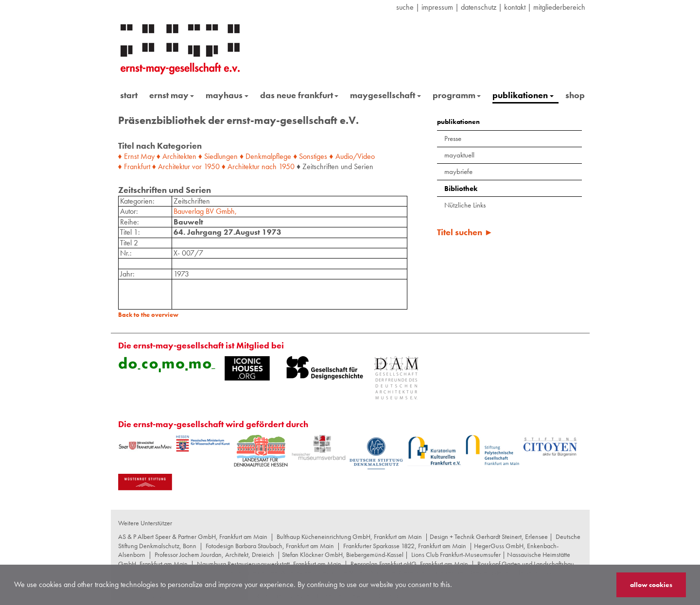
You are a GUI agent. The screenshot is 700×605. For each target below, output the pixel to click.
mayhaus (227, 95)
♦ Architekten (176, 156)
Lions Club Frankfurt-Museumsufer (456, 554)
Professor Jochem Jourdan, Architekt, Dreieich (214, 554)
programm (457, 95)
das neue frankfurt (299, 95)
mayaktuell (459, 155)
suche (405, 7)
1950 (212, 166)
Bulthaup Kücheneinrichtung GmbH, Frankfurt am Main (349, 536)
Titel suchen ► (465, 232)
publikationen (523, 95)
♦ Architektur (171, 166)
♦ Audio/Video (352, 156)
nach (269, 166)
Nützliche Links (465, 205)
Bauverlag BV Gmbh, (205, 211)
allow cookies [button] (651, 585)
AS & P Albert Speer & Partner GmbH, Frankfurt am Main (193, 536)
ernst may (172, 95)
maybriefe (458, 172)
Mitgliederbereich (559, 7)
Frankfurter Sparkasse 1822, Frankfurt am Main (405, 546)
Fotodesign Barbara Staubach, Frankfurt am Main (270, 546)
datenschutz (479, 7)
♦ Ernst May (136, 156)
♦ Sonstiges (310, 156)
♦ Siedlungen (218, 156)
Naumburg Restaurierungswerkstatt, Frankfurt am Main (269, 564)
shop (575, 95)
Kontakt (515, 7)
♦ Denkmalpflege (265, 156)
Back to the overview (148, 315)
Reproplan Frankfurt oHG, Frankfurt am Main (409, 564)
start (129, 95)
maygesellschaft (385, 95)
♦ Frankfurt (134, 166)
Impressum (437, 7)
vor (197, 166)
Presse (453, 138)
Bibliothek (461, 189)
